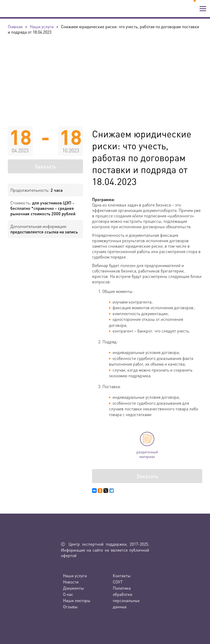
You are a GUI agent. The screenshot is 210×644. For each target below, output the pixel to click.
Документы (73, 588)
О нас (68, 594)
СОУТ (118, 582)
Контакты (122, 576)
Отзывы (70, 607)
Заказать (45, 166)
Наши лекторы (77, 600)
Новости (71, 582)
